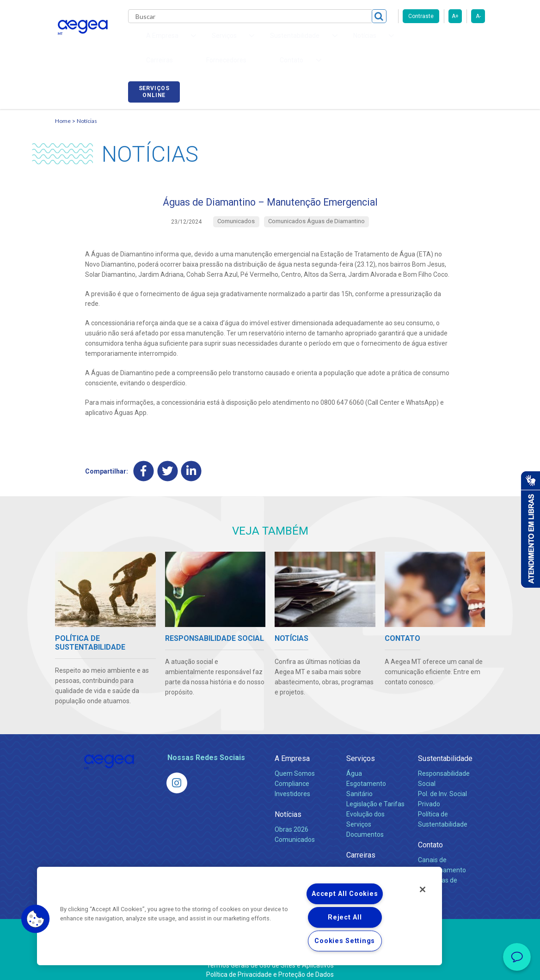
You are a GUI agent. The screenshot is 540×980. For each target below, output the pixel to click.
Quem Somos (295, 765)
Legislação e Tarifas (375, 796)
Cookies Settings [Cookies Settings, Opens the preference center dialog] (345, 941)
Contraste (421, 16)
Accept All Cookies (345, 894)
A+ (455, 16)
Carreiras (344, 42)
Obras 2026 (291, 821)
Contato (430, 837)
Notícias (87, 109)
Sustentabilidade (445, 750)
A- (478, 16)
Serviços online (459, 43)
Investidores (292, 785)
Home (63, 109)
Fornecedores (393, 42)
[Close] (423, 889)
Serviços (361, 750)
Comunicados (295, 831)
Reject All (345, 917)
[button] (36, 919)
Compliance (292, 775)
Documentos (365, 826)
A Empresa (292, 750)
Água (354, 765)
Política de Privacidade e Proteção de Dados (270, 966)
